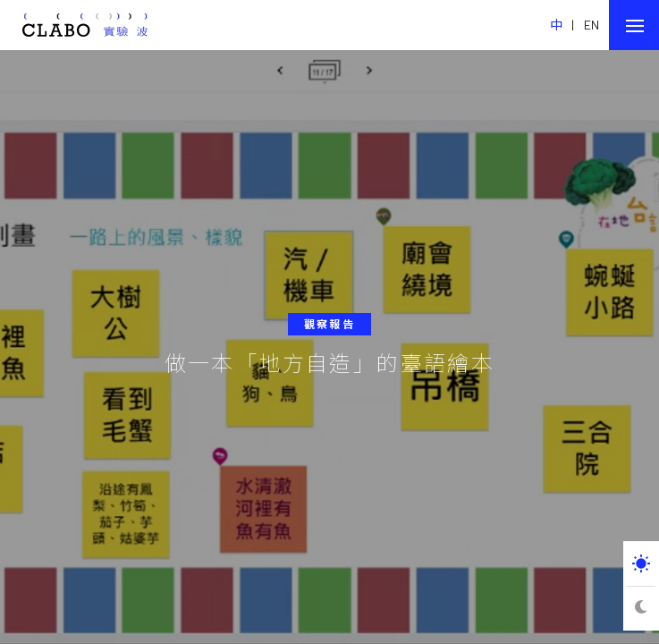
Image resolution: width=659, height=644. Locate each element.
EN (592, 25)
